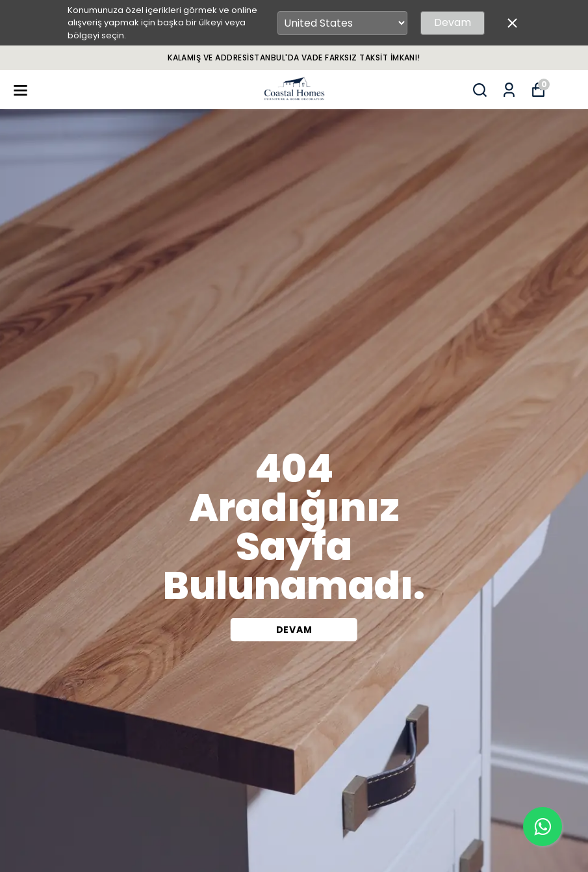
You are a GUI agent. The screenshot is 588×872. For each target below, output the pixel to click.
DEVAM (294, 630)
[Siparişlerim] (509, 90)
